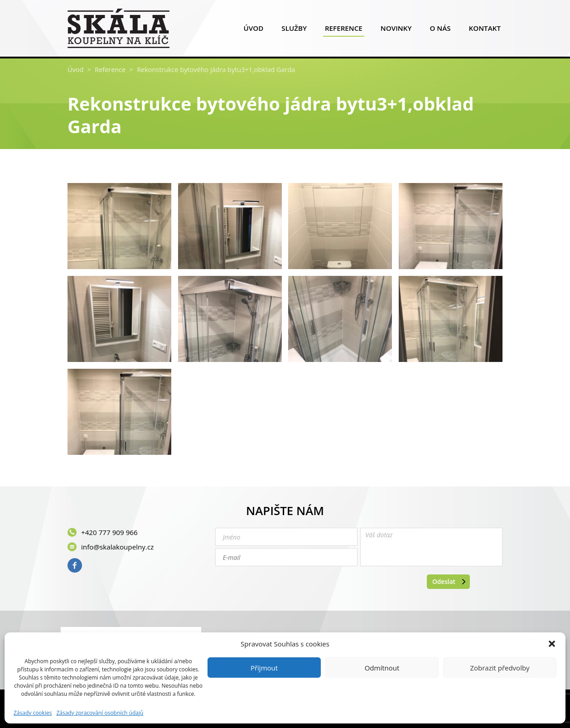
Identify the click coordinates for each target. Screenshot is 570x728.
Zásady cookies (33, 713)
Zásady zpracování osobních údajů (100, 713)
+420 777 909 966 (109, 532)
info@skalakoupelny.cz (117, 547)
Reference (344, 30)
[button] (552, 644)
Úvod (253, 30)
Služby (294, 30)
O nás (440, 30)
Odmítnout (382, 668)
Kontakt (485, 30)
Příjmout (264, 668)
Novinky (396, 30)
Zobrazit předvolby (500, 668)
